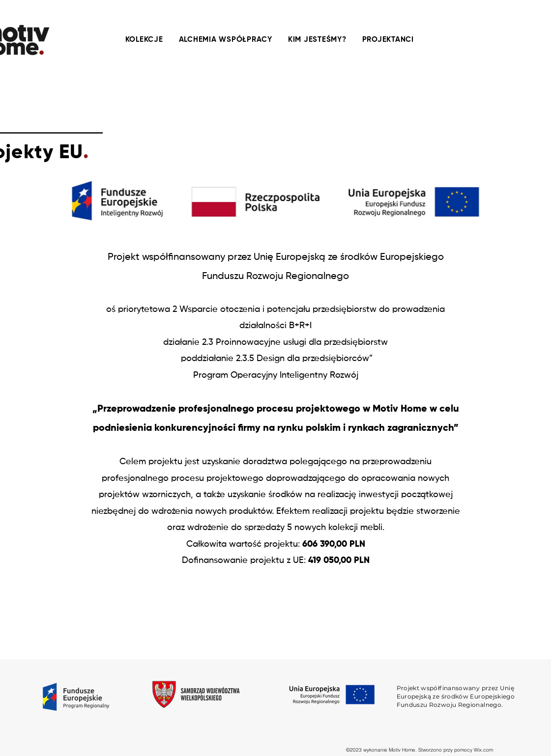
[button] (226, 40)
